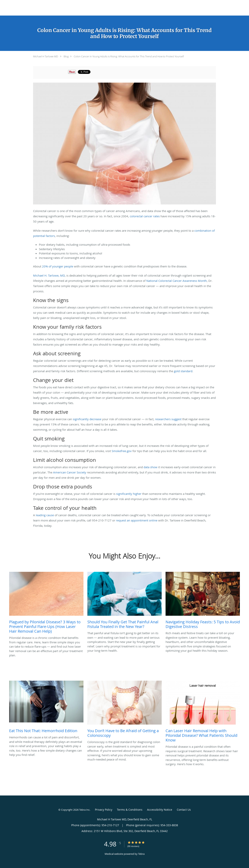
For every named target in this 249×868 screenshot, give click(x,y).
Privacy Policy (104, 810)
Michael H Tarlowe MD (46, 56)
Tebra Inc (84, 810)
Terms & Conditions (130, 810)
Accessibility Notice (160, 810)
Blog (66, 56)
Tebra (141, 854)
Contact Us (184, 810)
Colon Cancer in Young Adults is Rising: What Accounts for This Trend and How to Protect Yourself (129, 56)
